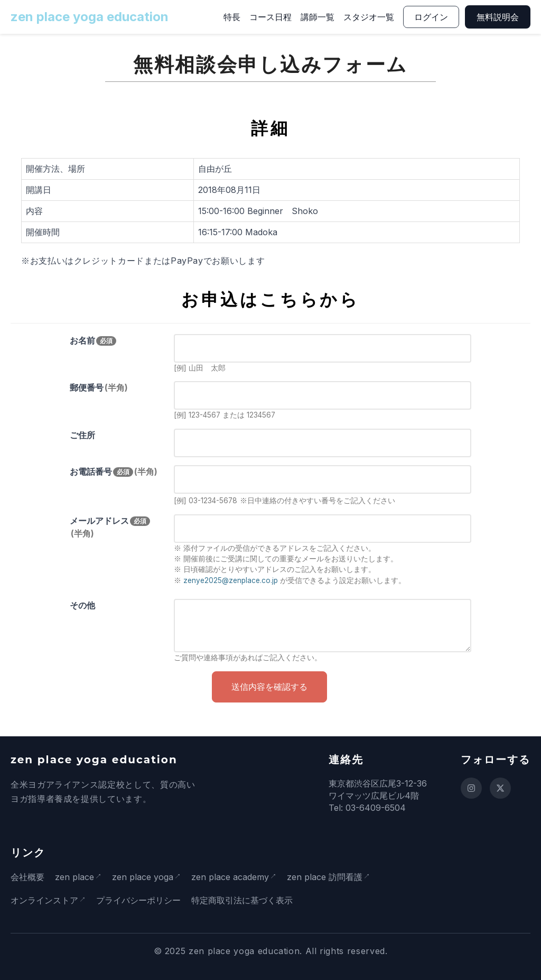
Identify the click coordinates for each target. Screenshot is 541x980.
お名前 (93, 341)
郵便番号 (99, 387)
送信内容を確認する (269, 687)
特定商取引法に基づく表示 (244, 900)
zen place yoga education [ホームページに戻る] (90, 17)
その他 (82, 605)
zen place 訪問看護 (331, 877)
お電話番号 (114, 472)
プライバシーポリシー (141, 900)
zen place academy (234, 877)
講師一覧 (318, 17)
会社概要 (27, 877)
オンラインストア (44, 900)
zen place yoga (145, 877)
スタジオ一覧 (369, 17)
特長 (232, 17)
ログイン (431, 17)
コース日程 (270, 17)
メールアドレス (110, 527)
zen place (74, 877)
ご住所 (82, 435)
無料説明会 (498, 17)
